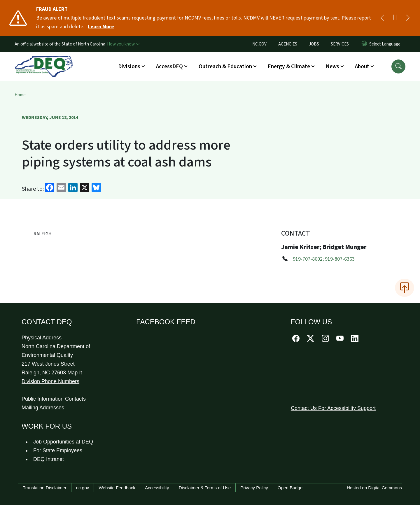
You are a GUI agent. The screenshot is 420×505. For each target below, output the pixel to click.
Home (20, 95)
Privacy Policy (254, 488)
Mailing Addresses (43, 408)
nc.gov (83, 488)
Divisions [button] (129, 66)
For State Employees (58, 450)
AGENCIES (288, 44)
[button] (398, 66)
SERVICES (340, 44)
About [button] (362, 66)
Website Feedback (117, 488)
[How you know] (123, 44)
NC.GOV (259, 44)
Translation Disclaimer (45, 488)
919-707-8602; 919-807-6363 (324, 259)
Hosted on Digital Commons (374, 488)
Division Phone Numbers (50, 381)
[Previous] (382, 18)
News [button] (332, 66)
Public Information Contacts (54, 399)
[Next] (408, 18)
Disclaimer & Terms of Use (205, 488)
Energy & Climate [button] (289, 66)
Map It (75, 373)
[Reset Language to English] (364, 44)
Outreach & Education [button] (225, 66)
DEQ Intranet (49, 459)
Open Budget (291, 488)
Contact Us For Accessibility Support (333, 408)
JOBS (314, 44)
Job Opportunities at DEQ (63, 442)
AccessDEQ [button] (169, 66)
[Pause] (395, 18)
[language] (386, 44)
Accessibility (157, 488)
